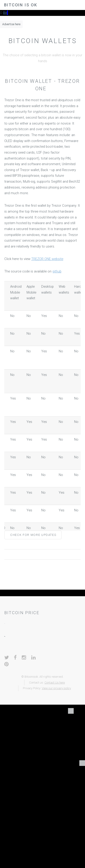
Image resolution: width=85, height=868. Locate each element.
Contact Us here (55, 683)
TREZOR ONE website (47, 259)
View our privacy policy (56, 688)
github (57, 271)
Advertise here (11, 24)
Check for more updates (33, 535)
